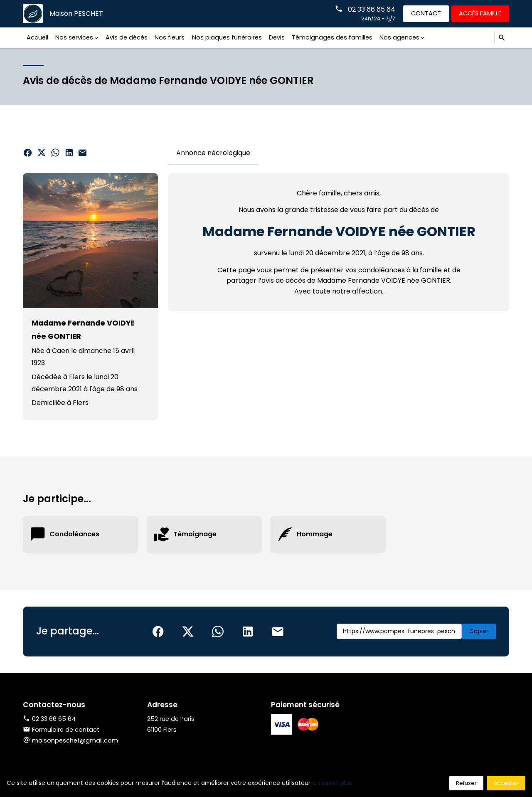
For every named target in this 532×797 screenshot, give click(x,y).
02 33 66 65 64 (372, 9)
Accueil (37, 37)
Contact (426, 13)
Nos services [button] (74, 37)
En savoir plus (333, 783)
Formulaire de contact (61, 730)
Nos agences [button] (399, 37)
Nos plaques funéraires (227, 37)
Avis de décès (127, 37)
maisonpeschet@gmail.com (75, 740)
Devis (277, 37)
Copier (479, 631)
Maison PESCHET (76, 14)
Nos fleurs (170, 37)
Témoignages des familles (332, 37)
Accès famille (480, 13)
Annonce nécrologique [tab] (213, 153)
